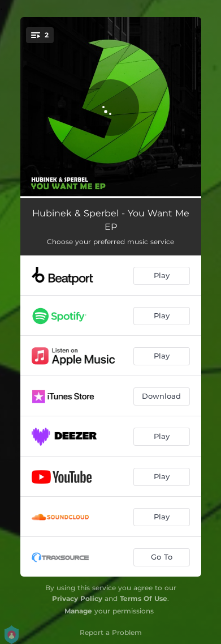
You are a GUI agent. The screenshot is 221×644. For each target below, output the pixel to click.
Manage (78, 611)
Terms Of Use (144, 598)
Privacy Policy (77, 598)
